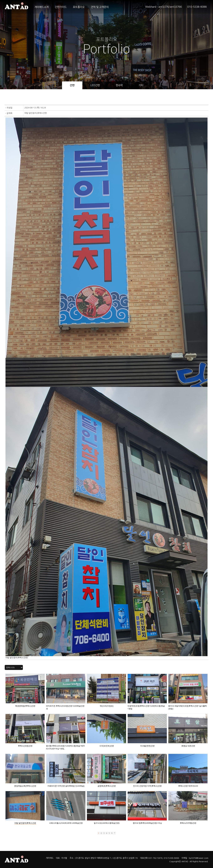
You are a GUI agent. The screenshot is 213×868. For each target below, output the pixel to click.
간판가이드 (61, 7)
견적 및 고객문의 (100, 7)
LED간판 (95, 85)
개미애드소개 (42, 7)
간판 (72, 85)
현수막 (119, 85)
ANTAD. (185, 862)
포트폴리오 (79, 7)
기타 (141, 85)
